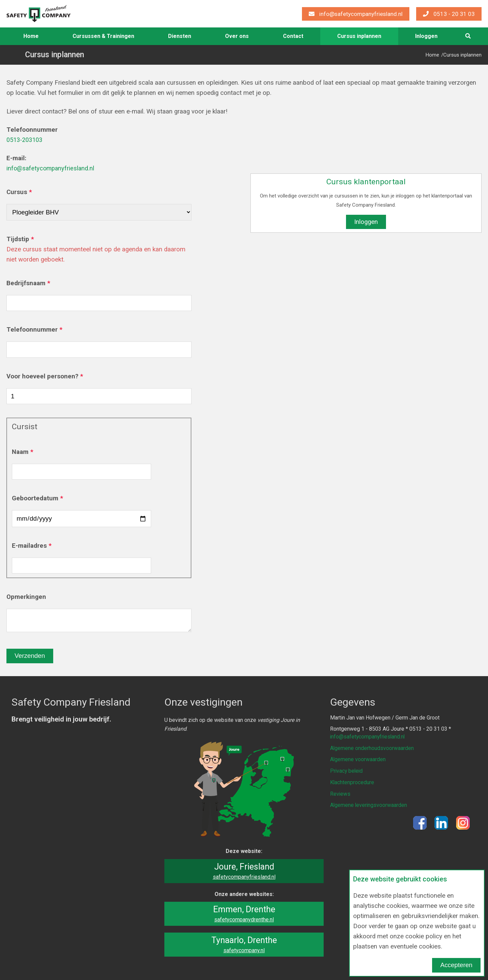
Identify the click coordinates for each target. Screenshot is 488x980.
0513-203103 (26, 140)
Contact (293, 36)
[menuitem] (31, 36)
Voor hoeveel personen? (42, 376)
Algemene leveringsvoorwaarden (369, 804)
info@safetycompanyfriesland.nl (356, 14)
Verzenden (30, 656)
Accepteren (456, 965)
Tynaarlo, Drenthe (244, 944)
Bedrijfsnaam (26, 283)
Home (31, 36)
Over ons (237, 36)
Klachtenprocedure (352, 781)
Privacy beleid (347, 770)
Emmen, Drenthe (244, 914)
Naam (20, 452)
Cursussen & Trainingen (103, 36)
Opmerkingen (26, 597)
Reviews (340, 793)
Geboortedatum (35, 498)
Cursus (17, 192)
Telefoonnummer (32, 330)
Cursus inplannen (359, 36)
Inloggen (366, 222)
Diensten (180, 36)
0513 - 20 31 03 (449, 14)
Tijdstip (18, 239)
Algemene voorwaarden (358, 759)
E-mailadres (29, 546)
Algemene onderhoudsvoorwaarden (372, 748)
